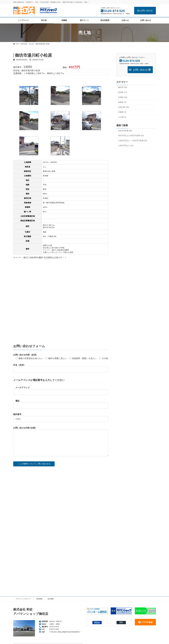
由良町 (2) (122, 102)
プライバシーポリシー (23, 599)
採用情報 (39, 599)
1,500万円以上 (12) (126, 145)
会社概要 (51, 599)
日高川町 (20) (124, 107)
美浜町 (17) (123, 92)
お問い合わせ (145, 11)
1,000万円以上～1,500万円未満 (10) (133, 141)
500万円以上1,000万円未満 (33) (131, 136)
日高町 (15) (123, 97)
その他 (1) (122, 117)
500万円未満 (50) (125, 131)
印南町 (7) (122, 112)
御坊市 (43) (123, 87)
